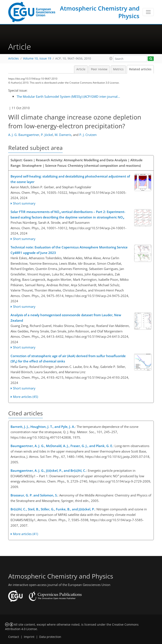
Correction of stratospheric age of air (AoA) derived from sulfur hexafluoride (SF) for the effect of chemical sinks (68, 359)
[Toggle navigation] (148, 12)
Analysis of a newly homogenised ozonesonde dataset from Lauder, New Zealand (66, 318)
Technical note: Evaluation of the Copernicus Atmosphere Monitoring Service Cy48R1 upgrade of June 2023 (69, 250)
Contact (14, 637)
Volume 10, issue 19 (37, 58)
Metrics (118, 69)
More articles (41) (25, 534)
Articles (13, 58)
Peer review (99, 69)
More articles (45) (25, 397)
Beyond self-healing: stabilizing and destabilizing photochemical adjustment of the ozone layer (70, 179)
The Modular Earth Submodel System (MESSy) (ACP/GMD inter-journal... (68, 96)
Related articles (140, 69)
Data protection (50, 637)
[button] (111, 58)
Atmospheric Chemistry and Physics (100, 12)
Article (81, 69)
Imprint (29, 637)
